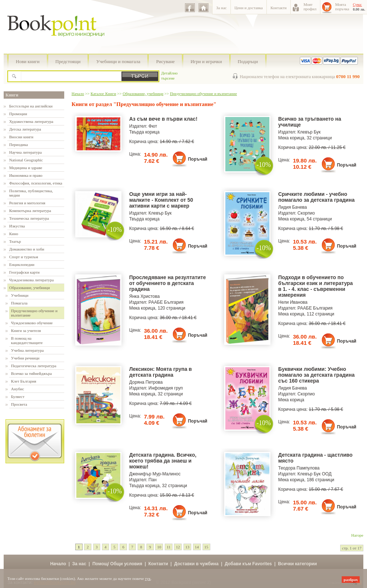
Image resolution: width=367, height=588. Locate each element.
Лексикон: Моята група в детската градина (161, 372)
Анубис (18, 389)
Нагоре (357, 535)
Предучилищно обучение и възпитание (34, 313)
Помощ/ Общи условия (117, 564)
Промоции (18, 114)
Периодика (19, 145)
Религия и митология (27, 203)
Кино (14, 234)
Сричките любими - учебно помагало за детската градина (316, 197)
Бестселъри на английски (31, 106)
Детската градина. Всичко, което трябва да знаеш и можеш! (163, 461)
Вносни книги (21, 137)
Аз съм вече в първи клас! (163, 119)
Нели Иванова (293, 302)
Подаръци (248, 61)
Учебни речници (25, 358)
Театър (15, 241)
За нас (221, 8)
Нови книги (28, 61)
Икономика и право (26, 175)
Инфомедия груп (166, 388)
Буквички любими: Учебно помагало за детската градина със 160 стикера (316, 375)
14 (197, 547)
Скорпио (306, 213)
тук (148, 578)
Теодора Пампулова (299, 468)
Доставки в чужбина (197, 564)
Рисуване (165, 61)
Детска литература (25, 129)
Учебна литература (27, 350)
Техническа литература (29, 218)
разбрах (351, 580)
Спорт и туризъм (24, 257)
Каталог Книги (103, 94)
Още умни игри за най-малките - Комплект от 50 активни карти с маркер (161, 200)
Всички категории (297, 564)
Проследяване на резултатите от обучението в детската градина (168, 283)
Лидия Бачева (292, 207)
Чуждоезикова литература (31, 280)
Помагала (19, 303)
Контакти (279, 8)
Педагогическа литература (34, 366)
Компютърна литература (30, 211)
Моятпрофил (310, 7)
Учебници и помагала (118, 61)
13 (187, 547)
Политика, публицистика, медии (31, 193)
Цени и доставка (249, 8)
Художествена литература (31, 121)
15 (206, 547)
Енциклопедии (22, 264)
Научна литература (26, 152)
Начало (78, 94)
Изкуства (17, 226)
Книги (12, 95)
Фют (153, 126)
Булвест (18, 397)
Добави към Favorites (248, 564)
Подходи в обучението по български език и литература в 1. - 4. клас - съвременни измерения (315, 286)
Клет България (24, 381)
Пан (153, 480)
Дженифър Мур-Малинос (155, 474)
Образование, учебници (30, 288)
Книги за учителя (26, 330)
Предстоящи (68, 61)
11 (169, 547)
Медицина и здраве (26, 168)
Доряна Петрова (146, 382)
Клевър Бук (309, 132)
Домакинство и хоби (27, 249)
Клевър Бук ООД (315, 474)
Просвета (19, 404)
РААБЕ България (166, 302)
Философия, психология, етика (36, 183)
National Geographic (26, 160)
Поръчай (198, 159)
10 (159, 547)
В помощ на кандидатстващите (27, 340)
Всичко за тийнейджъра (31, 373)
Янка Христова (144, 296)
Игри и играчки (206, 61)
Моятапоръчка (342, 7)
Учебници (20, 295)
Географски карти (24, 272)
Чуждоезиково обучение (32, 323)
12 (178, 547)
